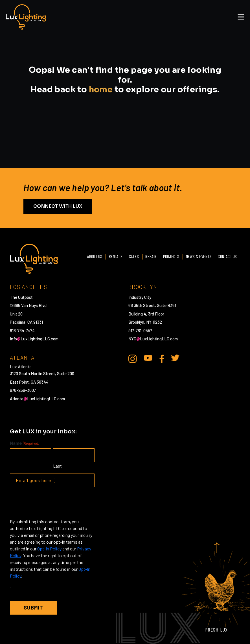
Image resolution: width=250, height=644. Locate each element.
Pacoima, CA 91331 (26, 322)
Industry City (140, 297)
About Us (93, 256)
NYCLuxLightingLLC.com (153, 339)
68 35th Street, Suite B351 (152, 305)
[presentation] (53, 503)
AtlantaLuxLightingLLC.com (37, 399)
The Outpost (21, 297)
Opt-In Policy (49, 549)
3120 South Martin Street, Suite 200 (42, 373)
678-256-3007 (23, 390)
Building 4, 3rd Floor (146, 314)
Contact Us (227, 256)
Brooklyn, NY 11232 (145, 322)
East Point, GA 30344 (29, 382)
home (101, 89)
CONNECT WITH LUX (58, 206)
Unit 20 (16, 314)
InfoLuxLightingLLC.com (34, 339)
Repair (150, 256)
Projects (171, 256)
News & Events (198, 256)
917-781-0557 (140, 330)
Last (57, 466)
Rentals (114, 256)
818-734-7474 (22, 330)
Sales (133, 256)
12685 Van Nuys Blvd (28, 305)
